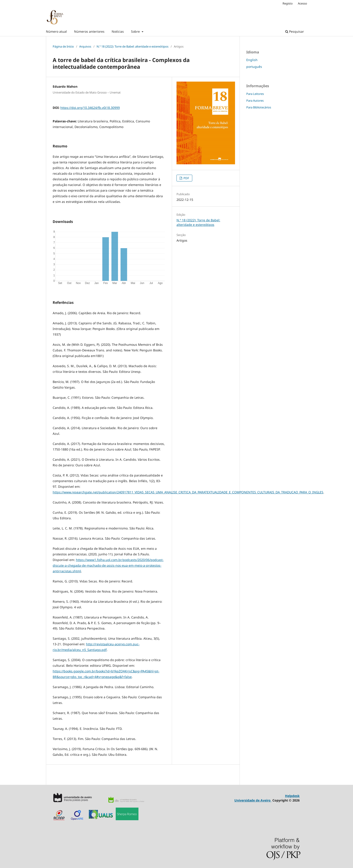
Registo (288, 3)
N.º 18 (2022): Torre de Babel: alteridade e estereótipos (132, 46)
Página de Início (63, 46)
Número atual (56, 31)
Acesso (302, 3)
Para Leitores (255, 94)
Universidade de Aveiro (253, 800)
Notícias (118, 31)
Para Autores (255, 101)
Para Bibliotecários (259, 107)
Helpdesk (292, 796)
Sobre (136, 31)
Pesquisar (295, 31)
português (254, 67)
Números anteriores (89, 31)
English (252, 60)
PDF (186, 178)
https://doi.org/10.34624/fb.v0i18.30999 (90, 108)
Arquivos (85, 46)
